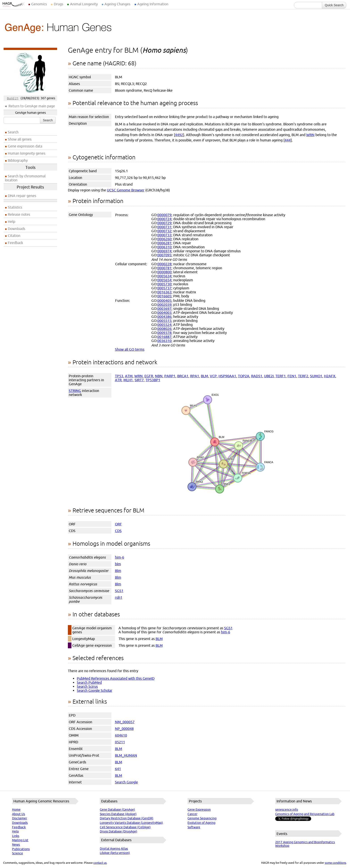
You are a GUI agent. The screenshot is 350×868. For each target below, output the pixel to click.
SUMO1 (316, 376)
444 (288, 140)
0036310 (164, 341)
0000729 (164, 223)
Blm (118, 571)
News (16, 845)
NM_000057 (125, 722)
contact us (100, 863)
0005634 (164, 276)
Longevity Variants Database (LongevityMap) (131, 823)
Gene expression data (25, 146)
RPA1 (195, 376)
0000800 (164, 272)
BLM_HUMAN (126, 755)
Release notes (19, 214)
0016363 (164, 292)
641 (118, 769)
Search (48, 120)
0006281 (164, 243)
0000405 (164, 300)
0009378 (164, 333)
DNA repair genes (22, 196)
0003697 (164, 309)
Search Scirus (87, 686)
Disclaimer (20, 818)
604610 (121, 735)
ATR (118, 380)
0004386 (164, 317)
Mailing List (20, 840)
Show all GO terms (130, 349)
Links (16, 836)
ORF (118, 524)
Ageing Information (153, 4)
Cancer (192, 814)
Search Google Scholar (95, 690)
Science (18, 853)
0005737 (164, 288)
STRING (75, 391)
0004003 (164, 313)
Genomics (39, 4)
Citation (14, 236)
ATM (129, 376)
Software (194, 827)
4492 (179, 135)
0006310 (164, 247)
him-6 (120, 557)
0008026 (164, 329)
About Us (19, 814)
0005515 (164, 321)
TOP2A (244, 376)
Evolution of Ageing (201, 823)
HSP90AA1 (227, 376)
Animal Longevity (84, 4)
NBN (159, 376)
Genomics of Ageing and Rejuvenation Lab (305, 814)
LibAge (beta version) (115, 853)
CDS (118, 531)
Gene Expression (199, 810)
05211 (120, 742)
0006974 (164, 251)
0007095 (164, 255)
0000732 (164, 231)
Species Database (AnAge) (118, 814)
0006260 (164, 239)
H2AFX (330, 376)
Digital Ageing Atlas (114, 849)
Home (16, 810)
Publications (21, 849)
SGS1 (119, 591)
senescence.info (287, 810)
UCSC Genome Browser (126, 190)
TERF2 (303, 376)
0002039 (164, 305)
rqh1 (119, 597)
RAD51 (257, 376)
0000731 (164, 227)
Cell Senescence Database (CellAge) (125, 827)
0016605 (164, 296)
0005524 (164, 325)
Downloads (17, 229)
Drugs (58, 4)
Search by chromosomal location (25, 178)
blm (118, 564)
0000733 (164, 235)
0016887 (164, 337)
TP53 (119, 376)
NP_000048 (124, 729)
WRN (310, 135)
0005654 (164, 280)
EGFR (149, 376)
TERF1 (281, 376)
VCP (213, 376)
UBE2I (269, 376)
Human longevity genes (27, 153)
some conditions (335, 863)
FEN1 (292, 376)
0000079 (164, 215)
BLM (204, 376)
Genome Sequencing (202, 818)
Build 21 (13, 98)
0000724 (164, 219)
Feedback (15, 243)
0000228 (164, 264)
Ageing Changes (117, 4)
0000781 (164, 268)
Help (11, 222)
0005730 (164, 284)
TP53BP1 (153, 380)
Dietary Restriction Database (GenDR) (127, 818)
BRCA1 (183, 376)
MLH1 (128, 380)
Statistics (15, 207)
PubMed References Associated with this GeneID (116, 678)
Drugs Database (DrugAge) (119, 831)
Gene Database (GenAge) (117, 810)
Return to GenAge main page (32, 106)
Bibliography (18, 160)
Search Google (126, 782)
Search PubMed (89, 682)
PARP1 (170, 376)
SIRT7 (139, 380)
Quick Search (334, 5)
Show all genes (20, 139)
